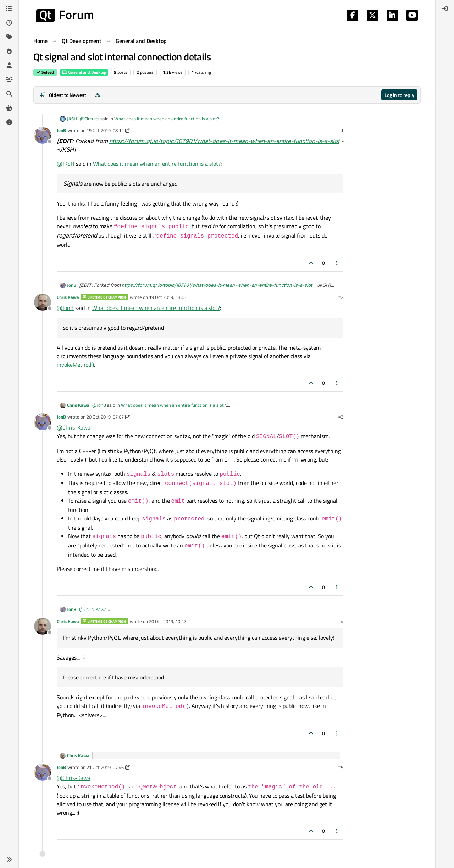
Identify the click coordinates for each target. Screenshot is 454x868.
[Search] (9, 94)
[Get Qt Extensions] (9, 108)
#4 (341, 621)
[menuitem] (445, 9)
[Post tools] (337, 263)
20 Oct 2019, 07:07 (105, 417)
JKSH (72, 119)
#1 (341, 130)
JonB (61, 130)
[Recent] (9, 23)
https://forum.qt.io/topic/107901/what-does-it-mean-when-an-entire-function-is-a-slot (224, 141)
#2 (341, 297)
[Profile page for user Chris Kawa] (43, 302)
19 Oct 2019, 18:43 (168, 297)
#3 (341, 417)
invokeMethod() (75, 365)
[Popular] (9, 51)
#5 (341, 767)
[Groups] (9, 80)
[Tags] (9, 37)
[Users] (9, 65)
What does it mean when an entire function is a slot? (167, 119)
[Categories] (9, 9)
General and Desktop (84, 72)
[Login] (445, 9)
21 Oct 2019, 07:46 (105, 767)
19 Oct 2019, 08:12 (105, 130)
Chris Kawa (68, 297)
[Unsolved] (9, 122)
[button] (9, 859)
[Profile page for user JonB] (43, 135)
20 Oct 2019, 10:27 (168, 621)
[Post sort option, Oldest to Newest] (63, 95)
